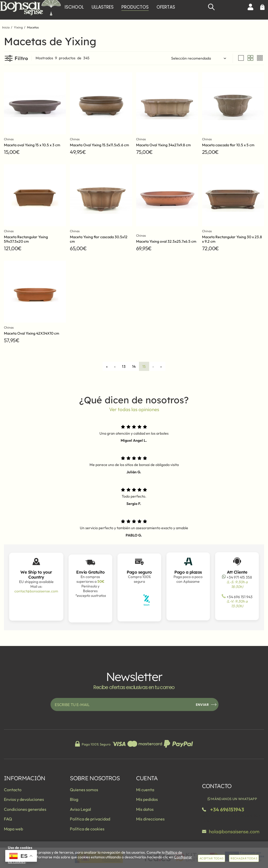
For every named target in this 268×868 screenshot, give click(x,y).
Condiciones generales (25, 809)
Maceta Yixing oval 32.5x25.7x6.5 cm (166, 241)
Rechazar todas (244, 858)
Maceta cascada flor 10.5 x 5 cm (228, 145)
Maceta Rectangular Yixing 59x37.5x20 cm (26, 239)
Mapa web (13, 829)
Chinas (10, 139)
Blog (74, 799)
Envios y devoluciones (24, 799)
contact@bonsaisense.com (36, 591)
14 (134, 366)
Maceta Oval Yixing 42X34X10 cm (32, 333)
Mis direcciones (150, 819)
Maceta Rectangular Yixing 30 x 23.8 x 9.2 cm (232, 239)
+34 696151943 (227, 809)
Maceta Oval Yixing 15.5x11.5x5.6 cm (99, 145)
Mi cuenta (145, 790)
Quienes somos (84, 790)
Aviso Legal (80, 809)
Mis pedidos (147, 799)
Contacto (13, 790)
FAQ (8, 819)
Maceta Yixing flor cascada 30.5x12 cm (99, 239)
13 (124, 366)
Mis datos (145, 809)
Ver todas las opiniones (134, 409)
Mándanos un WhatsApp (232, 799)
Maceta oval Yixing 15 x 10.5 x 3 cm (32, 145)
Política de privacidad (90, 819)
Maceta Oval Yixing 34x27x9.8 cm (163, 145)
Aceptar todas (211, 858)
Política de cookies (87, 829)
